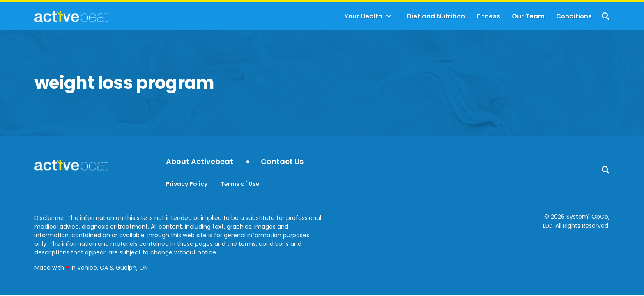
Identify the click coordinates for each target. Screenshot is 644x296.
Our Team (528, 16)
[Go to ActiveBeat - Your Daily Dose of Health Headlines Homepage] (71, 16)
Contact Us (282, 162)
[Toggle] (389, 16)
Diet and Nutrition (436, 16)
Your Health (363, 16)
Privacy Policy (187, 184)
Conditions (574, 16)
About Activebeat (200, 162)
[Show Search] (606, 16)
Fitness (489, 16)
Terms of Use (240, 184)
